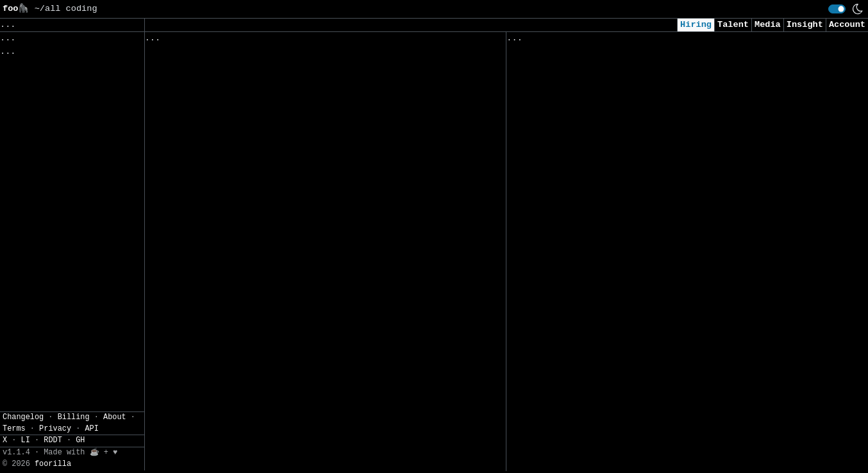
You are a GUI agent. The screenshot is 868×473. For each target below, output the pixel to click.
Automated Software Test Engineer (231, 57)
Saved (270, 41)
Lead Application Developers (218, 432)
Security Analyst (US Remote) (582, 155)
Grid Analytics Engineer (208, 137)
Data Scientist (546, 355)
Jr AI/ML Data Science (564, 101)
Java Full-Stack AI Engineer (218, 459)
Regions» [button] (23, 87)
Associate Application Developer (229, 325)
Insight (805, 25)
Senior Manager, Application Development (249, 405)
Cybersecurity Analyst (564, 328)
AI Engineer (538, 275)
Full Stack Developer (200, 351)
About (115, 444)
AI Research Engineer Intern (580, 302)
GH (80, 468)
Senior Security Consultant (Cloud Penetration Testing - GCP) (666, 74)
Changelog (23, 444)
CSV (55, 144)
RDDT (53, 468)
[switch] (837, 9)
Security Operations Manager (218, 191)
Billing (74, 444)
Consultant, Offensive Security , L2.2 (606, 382)
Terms (14, 456)
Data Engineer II (551, 448)
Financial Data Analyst (205, 298)
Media (768, 25)
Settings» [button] (26, 124)
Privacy (55, 456)
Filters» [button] (23, 105)
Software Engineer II (200, 244)
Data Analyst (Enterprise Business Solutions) (263, 218)
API (91, 456)
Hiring (696, 25)
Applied (580, 41)
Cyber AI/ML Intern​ (556, 235)
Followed (221, 41)
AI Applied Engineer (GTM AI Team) (595, 128)
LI (26, 468)
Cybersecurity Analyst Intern (582, 409)
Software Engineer (192, 110)
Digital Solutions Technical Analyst (239, 164)
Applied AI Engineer (559, 182)
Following (390, 41)
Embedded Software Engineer (215, 84)
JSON (85, 144)
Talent (733, 25)
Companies (323, 41)
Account (847, 25)
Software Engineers (195, 378)
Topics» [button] (21, 68)
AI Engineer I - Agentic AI (577, 208)
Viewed (529, 41)
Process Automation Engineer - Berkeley (247, 271)
